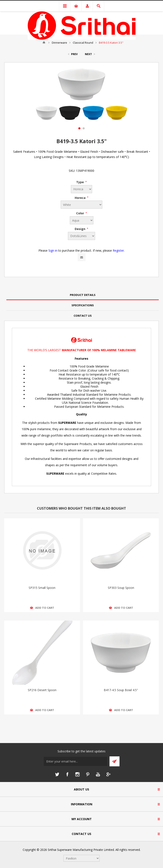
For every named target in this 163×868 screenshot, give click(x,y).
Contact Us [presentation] (83, 316)
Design (80, 229)
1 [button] (79, 128)
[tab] (83, 295)
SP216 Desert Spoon (42, 690)
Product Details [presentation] (83, 295)
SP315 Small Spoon (42, 588)
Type (80, 182)
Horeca (81, 198)
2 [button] (84, 128)
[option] (46, 113)
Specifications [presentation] (83, 305)
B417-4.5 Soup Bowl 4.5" (121, 690)
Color (81, 213)
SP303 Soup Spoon (121, 588)
